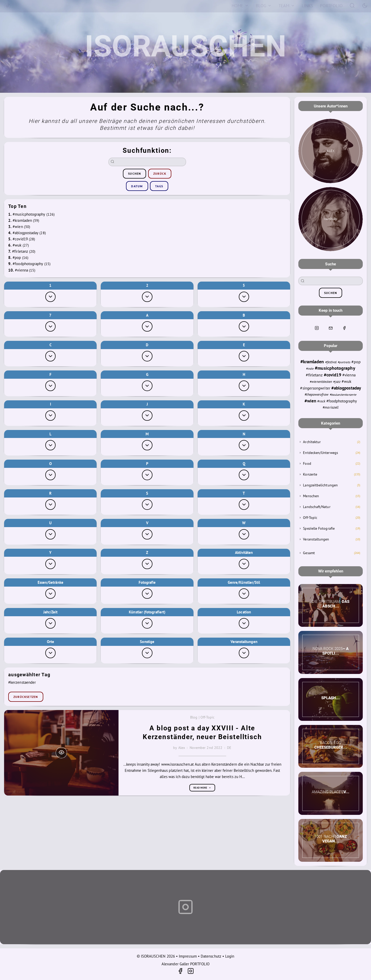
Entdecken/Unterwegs (320, 453)
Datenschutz (211, 956)
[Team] (287, 6)
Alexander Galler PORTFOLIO (185, 964)
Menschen (311, 496)
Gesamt (309, 553)
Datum (137, 186)
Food (307, 463)
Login (230, 956)
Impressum (188, 956)
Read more (202, 788)
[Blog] (264, 6)
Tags (159, 186)
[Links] (307, 6)
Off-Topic (310, 518)
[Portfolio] (331, 6)
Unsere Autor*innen (331, 106)
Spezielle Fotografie (319, 528)
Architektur (312, 442)
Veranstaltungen (316, 539)
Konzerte (310, 474)
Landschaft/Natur (317, 507)
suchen (134, 174)
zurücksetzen (26, 697)
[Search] (352, 5)
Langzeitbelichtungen (320, 485)
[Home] (240, 6)
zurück (160, 174)
